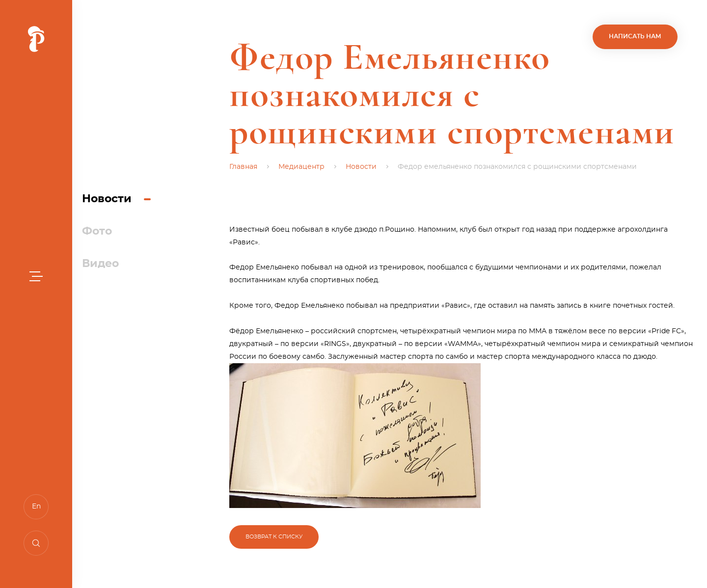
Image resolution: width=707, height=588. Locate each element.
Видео (100, 264)
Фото (97, 231)
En (36, 507)
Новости (107, 199)
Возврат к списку (274, 537)
